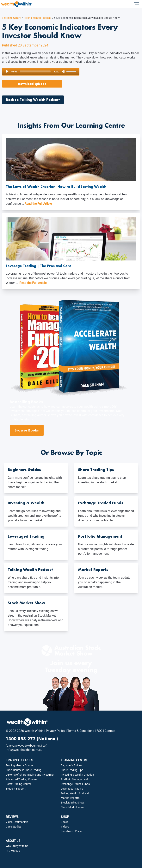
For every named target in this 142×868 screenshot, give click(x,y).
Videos (65, 827)
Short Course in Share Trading (24, 770)
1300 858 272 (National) (32, 739)
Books (65, 822)
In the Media (13, 851)
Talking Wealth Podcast (36, 18)
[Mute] (63, 71)
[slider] (35, 71)
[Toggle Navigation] (137, 4)
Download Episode (32, 84)
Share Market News (73, 807)
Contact (110, 731)
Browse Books (27, 430)
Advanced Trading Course (21, 779)
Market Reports (70, 798)
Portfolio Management (74, 779)
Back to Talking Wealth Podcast (33, 100)
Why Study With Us (17, 846)
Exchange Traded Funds (75, 784)
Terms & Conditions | (81, 731)
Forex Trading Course (19, 784)
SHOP (65, 817)
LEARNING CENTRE (74, 760)
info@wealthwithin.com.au (24, 750)
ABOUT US (13, 841)
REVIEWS (12, 817)
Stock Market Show (72, 803)
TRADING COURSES (19, 760)
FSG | (100, 731)
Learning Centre (12, 18)
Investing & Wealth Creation (77, 775)
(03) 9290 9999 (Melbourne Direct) (27, 746)
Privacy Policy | (56, 731)
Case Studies (14, 827)
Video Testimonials (17, 822)
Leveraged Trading (72, 789)
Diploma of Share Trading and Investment (31, 775)
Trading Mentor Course (20, 765)
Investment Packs (72, 831)
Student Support (16, 789)
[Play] (7, 71)
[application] (41, 72)
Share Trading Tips (72, 770)
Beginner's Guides (71, 765)
